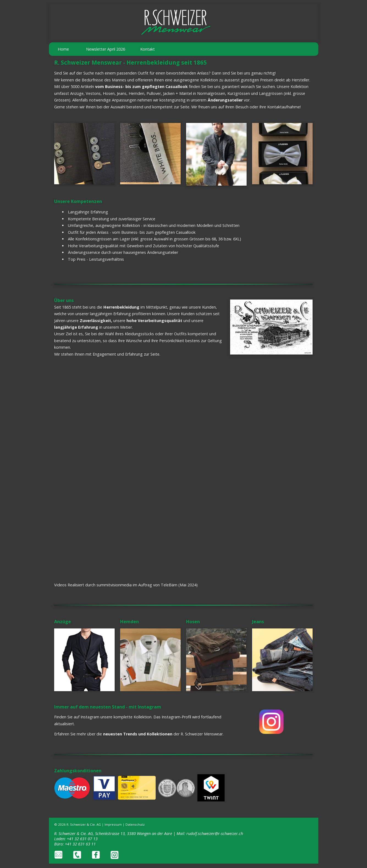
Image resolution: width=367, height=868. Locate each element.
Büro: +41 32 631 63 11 (75, 844)
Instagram (90, 717)
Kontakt (147, 49)
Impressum (113, 824)
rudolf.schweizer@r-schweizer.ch (215, 833)
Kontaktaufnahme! (284, 107)
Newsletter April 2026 (106, 49)
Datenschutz (135, 824)
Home (63, 49)
